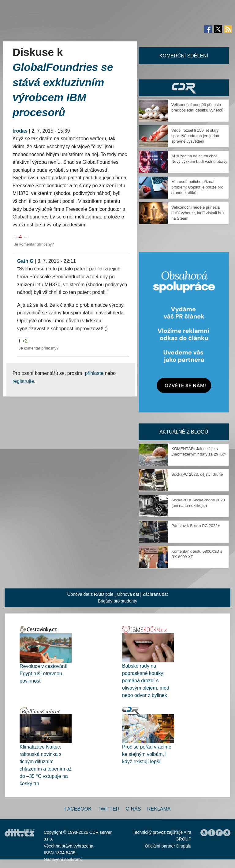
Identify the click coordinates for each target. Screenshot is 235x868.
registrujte (23, 381)
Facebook (78, 809)
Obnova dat (128, 594)
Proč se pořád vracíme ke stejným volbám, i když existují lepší (147, 754)
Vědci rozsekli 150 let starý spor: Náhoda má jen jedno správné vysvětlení (195, 136)
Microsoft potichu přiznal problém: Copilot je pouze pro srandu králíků (197, 187)
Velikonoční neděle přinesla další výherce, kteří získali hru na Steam (198, 213)
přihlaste (94, 373)
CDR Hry (184, 88)
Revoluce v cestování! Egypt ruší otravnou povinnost (44, 674)
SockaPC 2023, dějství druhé (197, 474)
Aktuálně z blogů (184, 432)
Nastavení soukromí (63, 859)
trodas (20, 131)
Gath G (25, 261)
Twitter (108, 809)
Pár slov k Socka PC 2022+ (196, 526)
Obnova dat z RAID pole (90, 594)
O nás (133, 809)
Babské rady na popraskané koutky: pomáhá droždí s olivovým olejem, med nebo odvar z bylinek (146, 681)
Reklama (159, 809)
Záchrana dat (155, 594)
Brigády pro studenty (117, 601)
